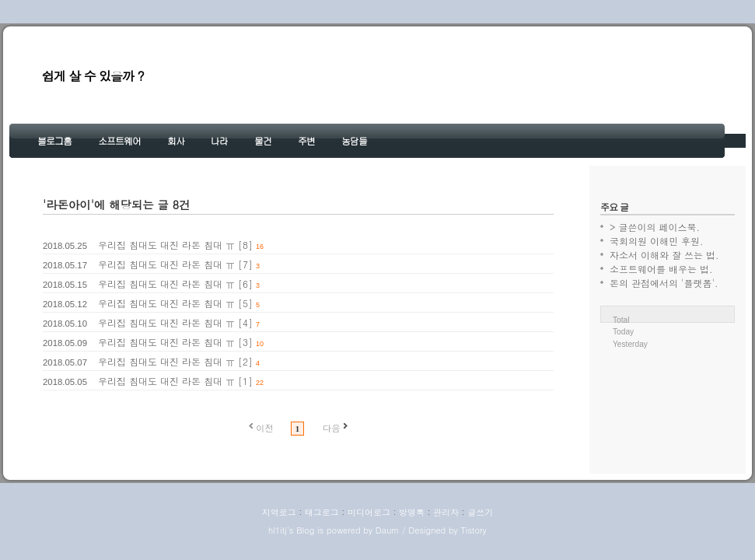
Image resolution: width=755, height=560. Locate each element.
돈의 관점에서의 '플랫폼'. (664, 283)
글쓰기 (480, 512)
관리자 (446, 512)
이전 (265, 428)
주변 (306, 140)
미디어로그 (369, 512)
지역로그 (279, 512)
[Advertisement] (668, 399)
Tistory (473, 530)
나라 (219, 140)
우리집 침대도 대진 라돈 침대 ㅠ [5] (175, 303)
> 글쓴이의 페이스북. (655, 227)
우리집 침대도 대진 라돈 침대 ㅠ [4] (175, 322)
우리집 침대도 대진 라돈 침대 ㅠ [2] (175, 361)
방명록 (412, 512)
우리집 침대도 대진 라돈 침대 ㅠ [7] (175, 264)
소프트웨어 (119, 140)
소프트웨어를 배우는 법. (661, 269)
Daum (388, 530)
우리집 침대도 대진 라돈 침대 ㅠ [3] (175, 342)
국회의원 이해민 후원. (657, 241)
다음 (332, 428)
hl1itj (278, 530)
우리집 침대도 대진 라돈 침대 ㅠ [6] (175, 283)
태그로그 (322, 512)
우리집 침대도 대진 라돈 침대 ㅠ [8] (175, 245)
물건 (263, 140)
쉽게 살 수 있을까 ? (93, 76)
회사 (176, 140)
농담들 (354, 140)
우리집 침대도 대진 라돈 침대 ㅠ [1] (175, 381)
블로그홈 (54, 140)
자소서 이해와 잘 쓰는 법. (664, 255)
